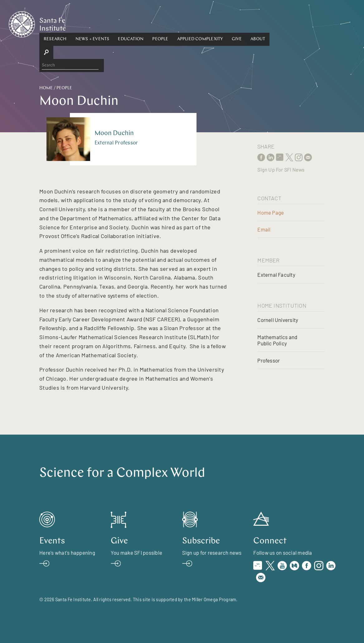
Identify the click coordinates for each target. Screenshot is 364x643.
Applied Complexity (241, 24)
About (299, 24)
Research (96, 24)
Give (278, 24)
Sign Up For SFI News (281, 170)
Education (172, 24)
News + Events (134, 24)
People (201, 24)
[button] (96, 24)
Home (46, 88)
